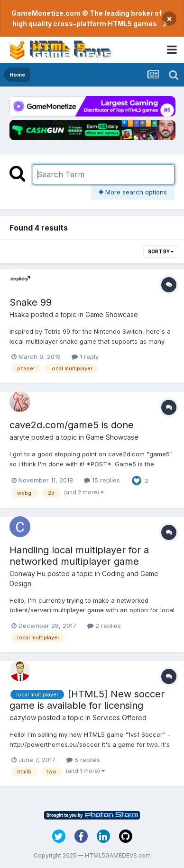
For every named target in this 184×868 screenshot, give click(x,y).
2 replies (104, 626)
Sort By (161, 251)
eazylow (23, 718)
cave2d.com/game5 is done (72, 425)
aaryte (19, 437)
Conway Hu (28, 574)
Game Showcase (112, 314)
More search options (133, 192)
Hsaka (19, 314)
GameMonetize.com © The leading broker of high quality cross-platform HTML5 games (87, 18)
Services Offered (120, 718)
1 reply (85, 357)
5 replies (83, 760)
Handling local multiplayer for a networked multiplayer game (79, 556)
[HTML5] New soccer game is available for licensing (87, 700)
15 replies (102, 480)
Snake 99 (31, 302)
